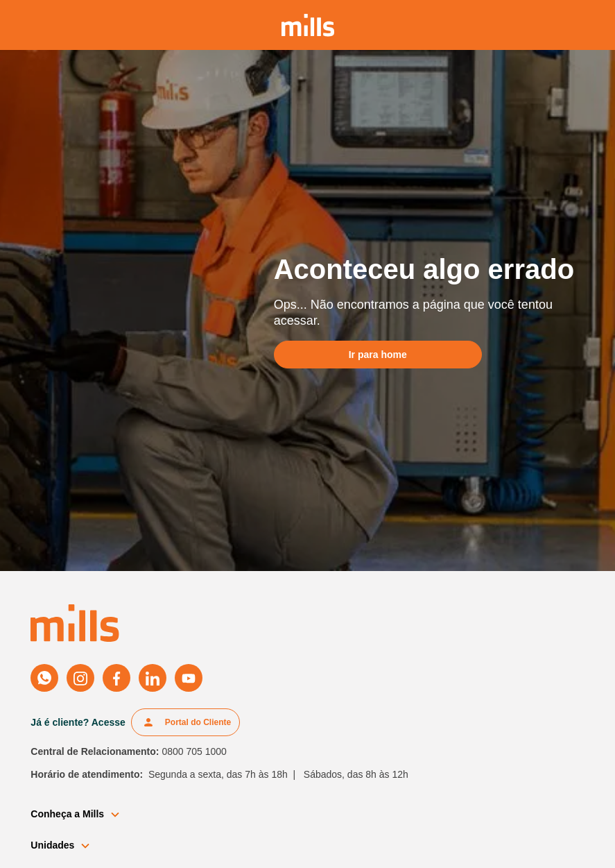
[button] (81, 814)
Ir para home (378, 355)
